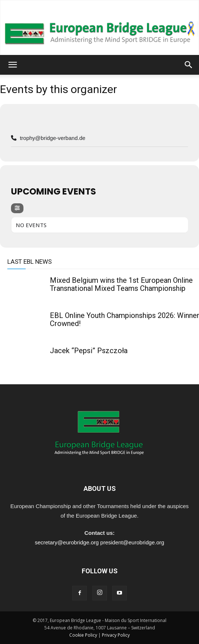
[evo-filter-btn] (17, 208)
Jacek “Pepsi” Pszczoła (89, 351)
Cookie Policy (83, 635)
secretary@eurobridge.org (67, 542)
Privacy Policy (116, 635)
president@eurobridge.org (132, 542)
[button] (12, 65)
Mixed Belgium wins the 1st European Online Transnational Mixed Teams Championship (121, 284)
